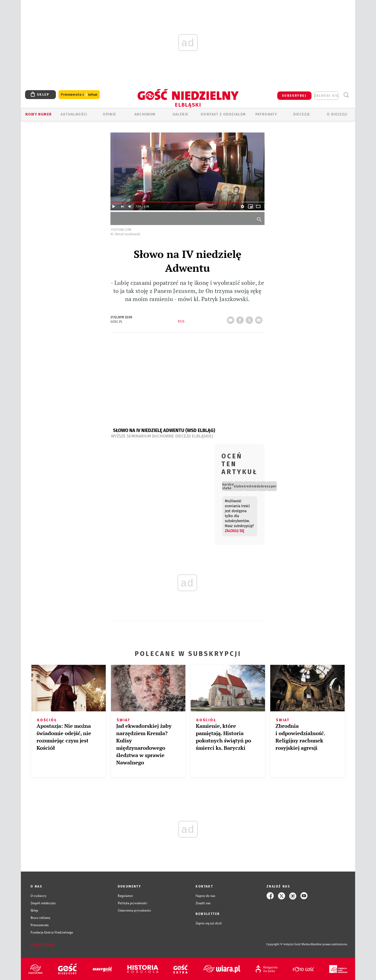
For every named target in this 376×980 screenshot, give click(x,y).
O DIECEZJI (337, 114)
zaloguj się (326, 96)
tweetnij (250, 319)
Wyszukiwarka (346, 95)
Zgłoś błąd (43, 944)
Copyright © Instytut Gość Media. (288, 944)
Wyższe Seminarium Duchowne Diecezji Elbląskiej (162, 436)
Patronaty (266, 114)
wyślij (260, 319)
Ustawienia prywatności (134, 910)
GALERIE (181, 114)
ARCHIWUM (145, 114)
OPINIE (109, 114)
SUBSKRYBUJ (294, 96)
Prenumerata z (79, 95)
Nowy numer (39, 114)
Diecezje (302, 114)
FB (241, 319)
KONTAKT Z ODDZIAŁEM (223, 114)
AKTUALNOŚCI (74, 114)
